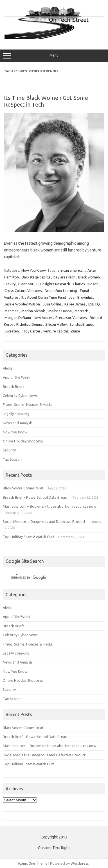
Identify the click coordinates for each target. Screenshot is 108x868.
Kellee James (75, 304)
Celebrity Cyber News (20, 395)
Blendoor (26, 284)
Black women (89, 277)
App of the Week (16, 377)
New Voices (43, 318)
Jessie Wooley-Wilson (22, 304)
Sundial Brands (82, 324)
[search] (47, 577)
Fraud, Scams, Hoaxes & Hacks (28, 404)
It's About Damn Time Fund (44, 297)
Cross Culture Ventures (23, 291)
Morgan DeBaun (18, 318)
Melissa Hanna (60, 311)
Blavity (10, 284)
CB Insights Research (53, 284)
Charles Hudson (86, 284)
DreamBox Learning (61, 291)
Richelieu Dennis (29, 324)
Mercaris (82, 311)
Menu (54, 56)
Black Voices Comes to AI (23, 488)
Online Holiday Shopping (23, 441)
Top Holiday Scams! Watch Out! (28, 537)
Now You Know (34, 270)
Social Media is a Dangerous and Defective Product (44, 521)
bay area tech (64, 277)
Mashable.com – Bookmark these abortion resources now (49, 506)
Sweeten (12, 331)
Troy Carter (31, 331)
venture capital (56, 331)
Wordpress (80, 863)
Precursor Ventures (71, 318)
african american (71, 270)
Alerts (8, 368)
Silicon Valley (56, 324)
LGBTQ (94, 304)
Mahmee (12, 311)
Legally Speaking (16, 414)
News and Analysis (18, 423)
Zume (75, 331)
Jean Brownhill (81, 297)
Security (9, 450)
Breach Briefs (14, 386)
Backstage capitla (36, 277)
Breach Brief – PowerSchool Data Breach (36, 497)
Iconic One (27, 863)
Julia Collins (52, 304)
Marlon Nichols (33, 311)
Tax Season (12, 459)
